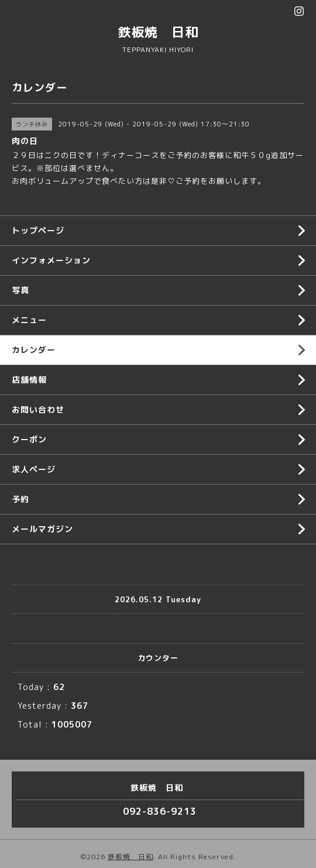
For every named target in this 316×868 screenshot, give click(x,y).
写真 (20, 290)
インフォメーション (51, 260)
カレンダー (34, 350)
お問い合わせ (38, 409)
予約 (20, 499)
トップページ (38, 230)
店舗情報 (29, 380)
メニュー (29, 320)
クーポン (29, 439)
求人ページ (34, 469)
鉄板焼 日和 (158, 32)
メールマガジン (42, 529)
